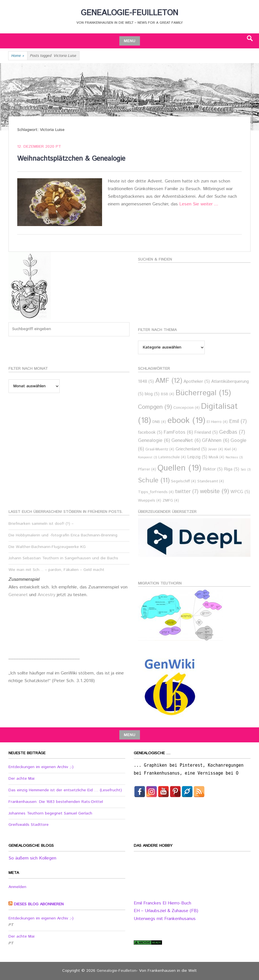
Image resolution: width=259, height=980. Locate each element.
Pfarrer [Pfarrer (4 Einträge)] (147, 469)
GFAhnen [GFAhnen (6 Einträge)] (215, 441)
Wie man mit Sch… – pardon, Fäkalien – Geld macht (56, 570)
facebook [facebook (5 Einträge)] (150, 432)
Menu (130, 41)
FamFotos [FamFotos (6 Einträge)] (178, 432)
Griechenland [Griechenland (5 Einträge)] (191, 449)
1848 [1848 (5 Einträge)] (146, 382)
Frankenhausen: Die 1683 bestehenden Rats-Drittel (56, 802)
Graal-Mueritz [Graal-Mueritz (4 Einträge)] (160, 449)
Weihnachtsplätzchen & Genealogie (71, 159)
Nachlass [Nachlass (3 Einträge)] (234, 457)
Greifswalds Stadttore (29, 825)
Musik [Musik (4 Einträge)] (216, 457)
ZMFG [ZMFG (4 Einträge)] (171, 501)
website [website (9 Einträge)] (214, 491)
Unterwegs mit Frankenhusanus (165, 919)
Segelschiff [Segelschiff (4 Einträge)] (184, 481)
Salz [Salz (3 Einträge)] (246, 470)
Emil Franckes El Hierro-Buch (162, 903)
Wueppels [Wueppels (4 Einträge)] (150, 501)
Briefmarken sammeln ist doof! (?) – (41, 524)
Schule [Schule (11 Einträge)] (154, 480)
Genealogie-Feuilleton (129, 13)
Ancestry (47, 595)
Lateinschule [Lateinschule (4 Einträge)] (172, 457)
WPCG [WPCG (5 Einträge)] (240, 492)
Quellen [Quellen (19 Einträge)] (179, 468)
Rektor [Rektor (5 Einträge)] (213, 469)
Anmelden (17, 887)
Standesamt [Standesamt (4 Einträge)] (211, 481)
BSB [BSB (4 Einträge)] (168, 394)
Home (18, 56)
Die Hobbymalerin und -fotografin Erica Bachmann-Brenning (63, 535)
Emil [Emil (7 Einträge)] (238, 421)
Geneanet (19, 595)
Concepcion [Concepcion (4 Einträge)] (186, 408)
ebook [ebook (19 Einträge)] (186, 421)
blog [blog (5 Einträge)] (152, 394)
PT (58, 147)
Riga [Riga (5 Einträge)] (232, 469)
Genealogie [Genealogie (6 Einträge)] (154, 441)
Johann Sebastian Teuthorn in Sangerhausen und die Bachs (63, 558)
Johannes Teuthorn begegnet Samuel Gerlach (50, 813)
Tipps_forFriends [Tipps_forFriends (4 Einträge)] (156, 492)
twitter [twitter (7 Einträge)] (187, 492)
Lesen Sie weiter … (199, 204)
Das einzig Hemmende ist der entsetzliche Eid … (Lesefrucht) (65, 790)
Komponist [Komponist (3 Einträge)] (147, 457)
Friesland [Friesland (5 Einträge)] (206, 432)
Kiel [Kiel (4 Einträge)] (231, 449)
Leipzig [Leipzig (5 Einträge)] (197, 457)
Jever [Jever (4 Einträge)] (216, 449)
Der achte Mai (21, 779)
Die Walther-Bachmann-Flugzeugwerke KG (47, 547)
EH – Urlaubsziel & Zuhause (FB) (166, 911)
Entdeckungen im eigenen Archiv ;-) (41, 767)
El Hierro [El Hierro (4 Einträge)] (217, 422)
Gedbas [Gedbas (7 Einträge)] (232, 432)
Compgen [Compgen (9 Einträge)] (155, 407)
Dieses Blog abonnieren (39, 904)
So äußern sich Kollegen (32, 858)
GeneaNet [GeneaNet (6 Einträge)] (186, 441)
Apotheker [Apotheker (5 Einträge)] (197, 382)
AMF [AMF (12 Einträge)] (169, 381)
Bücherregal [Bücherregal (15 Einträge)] (203, 393)
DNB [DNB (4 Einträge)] (159, 422)
